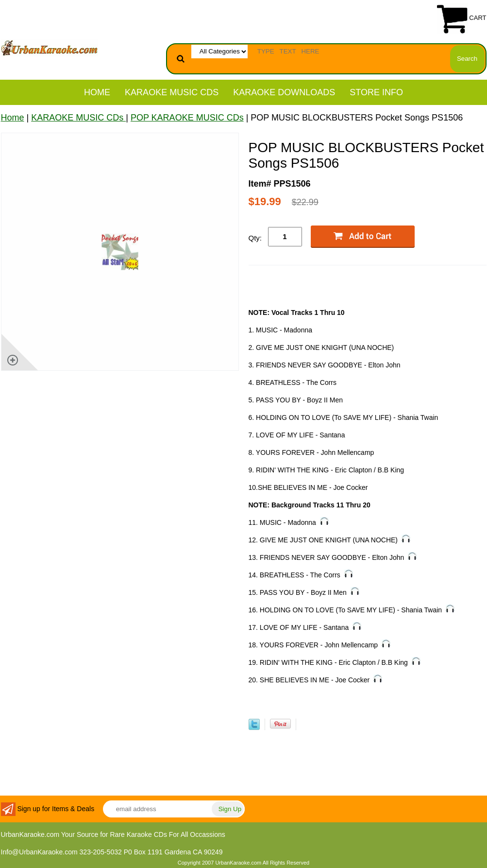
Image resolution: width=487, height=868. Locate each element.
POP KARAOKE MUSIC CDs (187, 118)
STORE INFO (376, 92)
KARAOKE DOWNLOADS (284, 92)
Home (97, 92)
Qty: (255, 238)
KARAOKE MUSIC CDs (172, 92)
